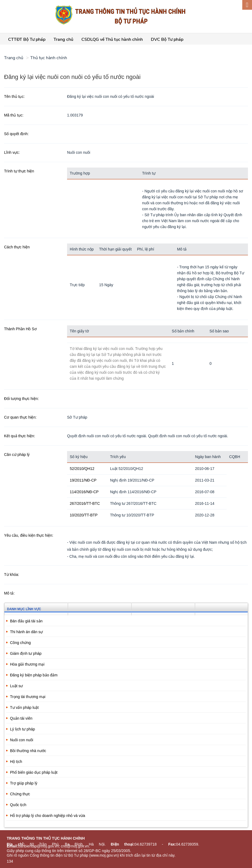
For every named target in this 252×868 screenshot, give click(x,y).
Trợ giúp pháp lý (24, 783)
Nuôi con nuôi (22, 740)
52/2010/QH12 (82, 469)
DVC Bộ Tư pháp (167, 39)
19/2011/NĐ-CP (83, 480)
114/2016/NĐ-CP (84, 492)
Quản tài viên (21, 718)
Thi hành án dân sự (26, 632)
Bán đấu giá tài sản (26, 621)
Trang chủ (63, 39)
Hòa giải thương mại (27, 664)
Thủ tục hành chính (49, 58)
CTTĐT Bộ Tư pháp (27, 39)
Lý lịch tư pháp (22, 729)
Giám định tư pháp (26, 653)
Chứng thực (20, 794)
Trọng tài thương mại (28, 697)
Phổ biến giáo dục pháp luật (34, 772)
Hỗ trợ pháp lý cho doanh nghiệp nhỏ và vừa (48, 816)
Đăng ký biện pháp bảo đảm (34, 675)
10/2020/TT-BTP (84, 515)
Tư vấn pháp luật (24, 707)
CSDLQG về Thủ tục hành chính (112, 39)
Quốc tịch (18, 805)
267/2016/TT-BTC (85, 503)
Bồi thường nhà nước (28, 751)
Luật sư (16, 686)
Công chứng (20, 643)
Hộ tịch (16, 762)
